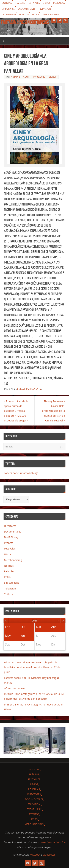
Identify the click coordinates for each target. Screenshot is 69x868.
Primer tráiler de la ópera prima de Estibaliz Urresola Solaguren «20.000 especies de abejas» (16, 411)
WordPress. (49, 855)
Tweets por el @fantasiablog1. (21, 473)
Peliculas (59, 3)
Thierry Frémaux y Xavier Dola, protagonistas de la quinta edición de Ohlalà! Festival (53, 411)
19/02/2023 (39, 77)
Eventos (24, 15)
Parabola (35, 855)
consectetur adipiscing (52, 842)
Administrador (20, 77)
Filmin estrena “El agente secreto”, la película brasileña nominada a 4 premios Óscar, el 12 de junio (32, 667)
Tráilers (20, 3)
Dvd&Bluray (9, 15)
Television (45, 9)
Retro (35, 15)
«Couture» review (14, 688)
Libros (46, 3)
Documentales (27, 9)
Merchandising (51, 15)
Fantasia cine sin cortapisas (25, 22)
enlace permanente (29, 389)
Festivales (34, 3)
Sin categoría (12, 583)
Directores (8, 9)
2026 (35, 620)
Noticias (7, 3)
